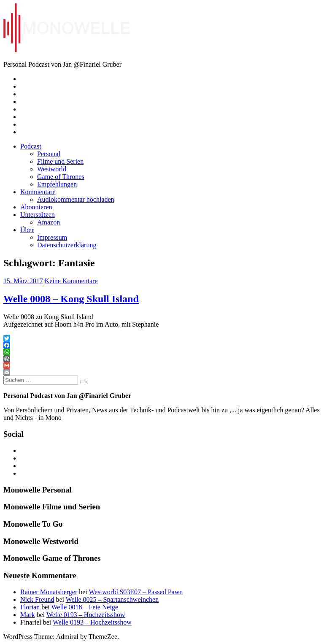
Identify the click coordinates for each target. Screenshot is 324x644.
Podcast (31, 146)
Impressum (52, 237)
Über (27, 230)
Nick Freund (37, 599)
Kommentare (38, 192)
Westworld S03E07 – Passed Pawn (136, 592)
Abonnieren (36, 207)
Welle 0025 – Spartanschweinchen (112, 599)
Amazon (49, 222)
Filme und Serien (60, 161)
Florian (30, 607)
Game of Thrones (61, 177)
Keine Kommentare (71, 281)
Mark (28, 615)
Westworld (52, 169)
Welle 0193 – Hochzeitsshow (86, 615)
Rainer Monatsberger (49, 592)
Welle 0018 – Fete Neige (85, 607)
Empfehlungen (57, 184)
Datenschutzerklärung (67, 245)
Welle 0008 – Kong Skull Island (71, 299)
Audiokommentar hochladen (76, 199)
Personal (49, 154)
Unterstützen (38, 215)
